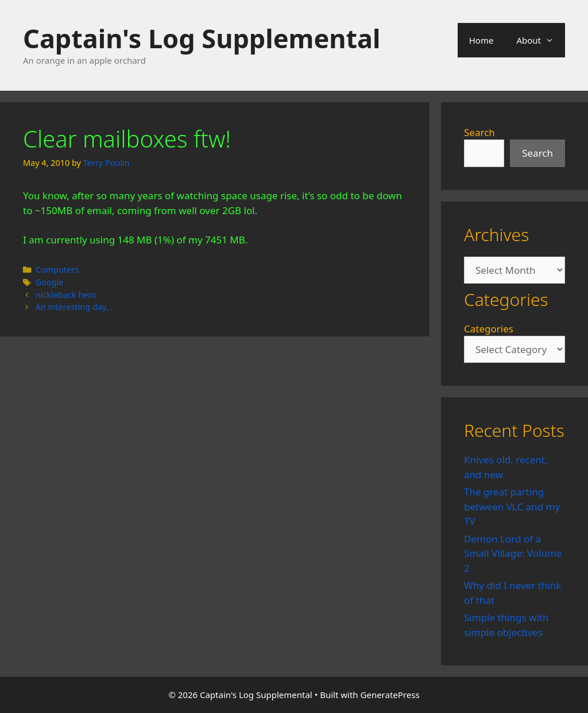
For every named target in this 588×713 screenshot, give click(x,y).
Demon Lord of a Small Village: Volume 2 (513, 553)
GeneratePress (390, 695)
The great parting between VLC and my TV (512, 506)
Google (50, 282)
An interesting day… (74, 307)
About (541, 40)
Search (479, 132)
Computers (57, 270)
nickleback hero (66, 295)
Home (481, 40)
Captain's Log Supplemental (202, 38)
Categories (489, 329)
